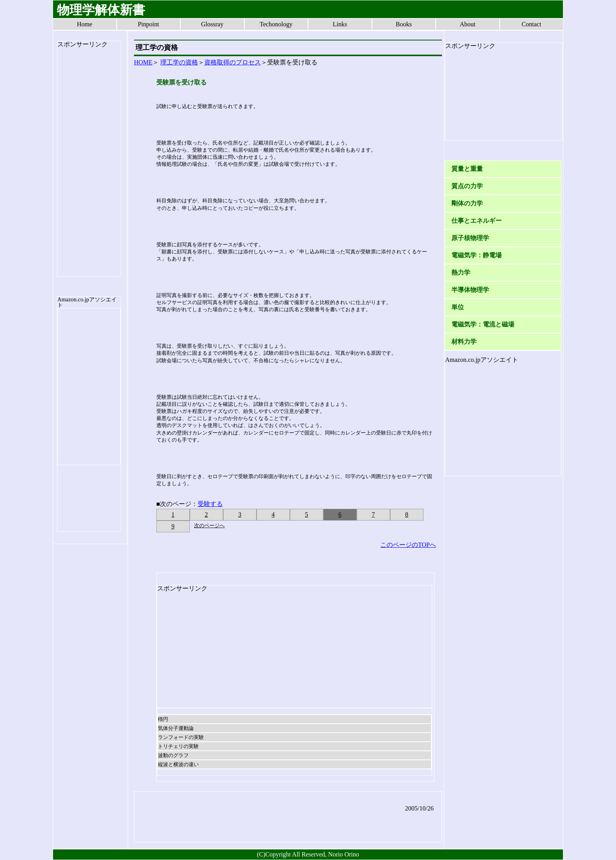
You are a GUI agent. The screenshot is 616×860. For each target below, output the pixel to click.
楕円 (163, 719)
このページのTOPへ (408, 545)
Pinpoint (148, 24)
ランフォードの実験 (181, 737)
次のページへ (209, 525)
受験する (210, 504)
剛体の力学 (467, 203)
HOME (143, 62)
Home (85, 24)
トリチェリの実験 (178, 746)
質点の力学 (467, 186)
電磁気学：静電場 (477, 255)
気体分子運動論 (176, 728)
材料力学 (464, 342)
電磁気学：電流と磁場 (483, 324)
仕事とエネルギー (477, 221)
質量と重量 (467, 169)
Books (404, 24)
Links (340, 24)
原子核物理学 (470, 238)
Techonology (276, 24)
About (467, 24)
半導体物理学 (470, 290)
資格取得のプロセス (233, 62)
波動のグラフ (173, 755)
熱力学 (461, 272)
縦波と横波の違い (178, 764)
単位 (458, 307)
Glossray (212, 24)
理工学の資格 (179, 62)
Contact (532, 24)
